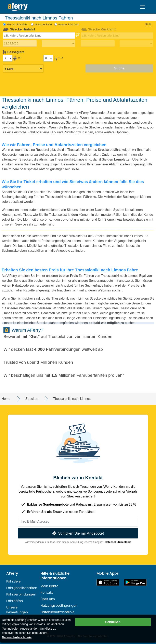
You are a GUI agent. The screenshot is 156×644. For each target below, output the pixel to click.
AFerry (12, 573)
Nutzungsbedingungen (59, 606)
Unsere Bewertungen (17, 610)
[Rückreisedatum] (98, 43)
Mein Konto (49, 586)
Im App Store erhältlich (108, 582)
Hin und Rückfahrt (17, 24)
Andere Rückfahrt (69, 24)
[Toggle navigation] (143, 7)
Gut (34, 336)
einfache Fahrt (43, 24)
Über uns (48, 599)
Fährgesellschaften (22, 588)
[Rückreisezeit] (136, 44)
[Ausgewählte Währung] (23, 69)
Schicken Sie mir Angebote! (78, 533)
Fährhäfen (15, 601)
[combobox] (39, 36)
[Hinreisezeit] (58, 44)
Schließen (113, 622)
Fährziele (13, 581)
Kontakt (47, 593)
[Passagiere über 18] (8, 58)
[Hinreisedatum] (20, 43)
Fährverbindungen (21, 594)
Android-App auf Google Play (135, 582)
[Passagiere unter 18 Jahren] (48, 58)
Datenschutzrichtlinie (118, 542)
